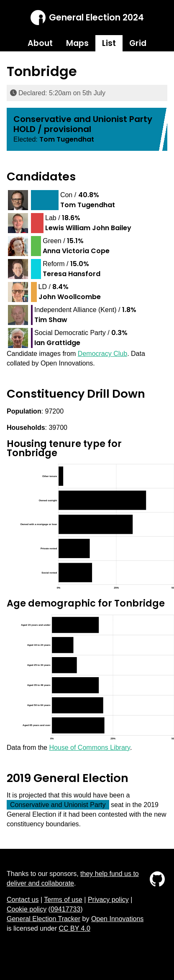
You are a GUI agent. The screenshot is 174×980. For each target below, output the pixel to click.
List (109, 43)
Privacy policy (108, 900)
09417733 (65, 909)
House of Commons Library (90, 748)
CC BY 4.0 (75, 928)
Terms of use (63, 900)
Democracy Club (102, 354)
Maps (77, 43)
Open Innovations (117, 919)
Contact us (23, 900)
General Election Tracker (43, 919)
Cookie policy (27, 909)
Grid (138, 43)
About (40, 43)
